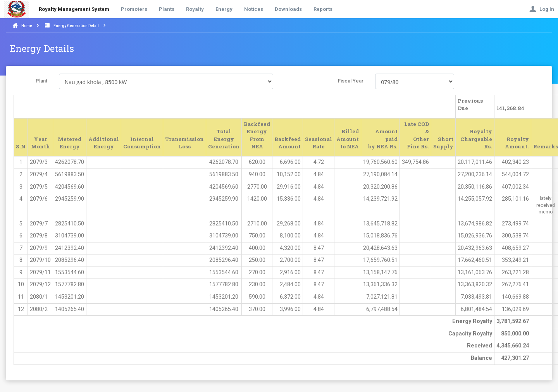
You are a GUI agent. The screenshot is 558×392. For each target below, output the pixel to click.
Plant (41, 81)
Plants (167, 9)
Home (27, 26)
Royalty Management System (74, 9)
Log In (542, 9)
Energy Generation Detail (76, 26)
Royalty (195, 9)
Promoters (134, 9)
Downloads (288, 9)
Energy (224, 9)
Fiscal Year (351, 81)
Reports (323, 9)
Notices (254, 9)
